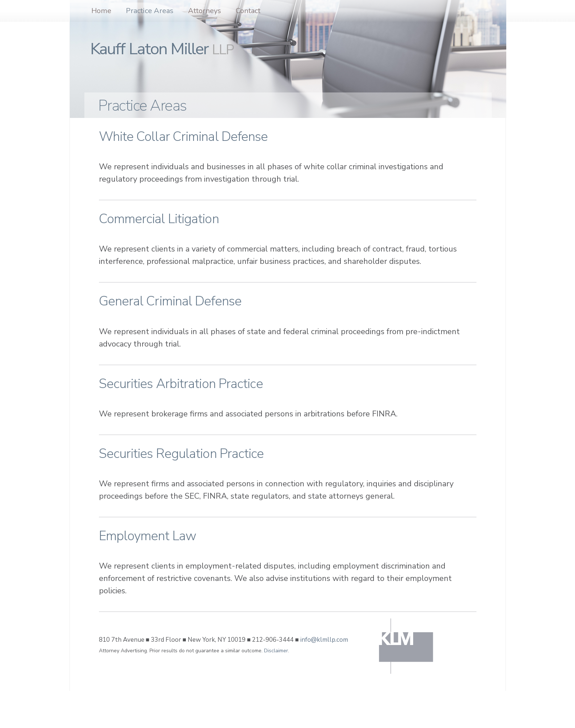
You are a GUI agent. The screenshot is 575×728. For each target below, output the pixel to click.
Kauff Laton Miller (162, 49)
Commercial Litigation (159, 219)
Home (101, 11)
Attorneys (205, 11)
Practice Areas (150, 11)
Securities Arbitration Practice (181, 384)
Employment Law (147, 536)
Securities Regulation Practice (181, 454)
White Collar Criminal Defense (183, 137)
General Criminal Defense (170, 301)
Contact (248, 11)
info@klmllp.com (324, 640)
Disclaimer (276, 651)
